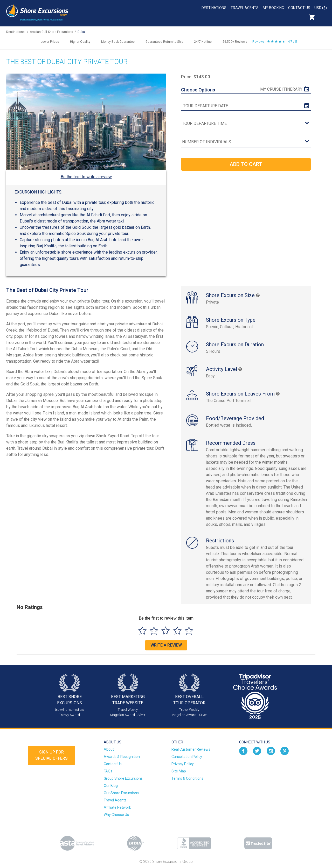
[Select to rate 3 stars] (166, 631)
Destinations (214, 8)
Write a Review (166, 645)
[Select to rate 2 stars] (154, 631)
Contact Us (299, 8)
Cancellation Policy (187, 757)
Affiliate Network (117, 807)
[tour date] (246, 106)
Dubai (82, 32)
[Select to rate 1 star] (142, 631)
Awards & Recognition (122, 757)
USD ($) (321, 8)
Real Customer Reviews (191, 749)
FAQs (108, 771)
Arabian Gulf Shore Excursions (51, 32)
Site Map (179, 771)
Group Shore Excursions (123, 778)
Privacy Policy (183, 764)
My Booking (273, 8)
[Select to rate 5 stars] (189, 631)
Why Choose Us (116, 815)
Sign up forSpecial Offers (51, 755)
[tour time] (246, 124)
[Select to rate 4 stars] (177, 631)
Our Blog (111, 786)
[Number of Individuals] (246, 142)
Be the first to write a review (86, 177)
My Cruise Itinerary (281, 89)
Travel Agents (245, 8)
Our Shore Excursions (121, 793)
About (109, 749)
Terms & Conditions (187, 778)
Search (323, 17)
